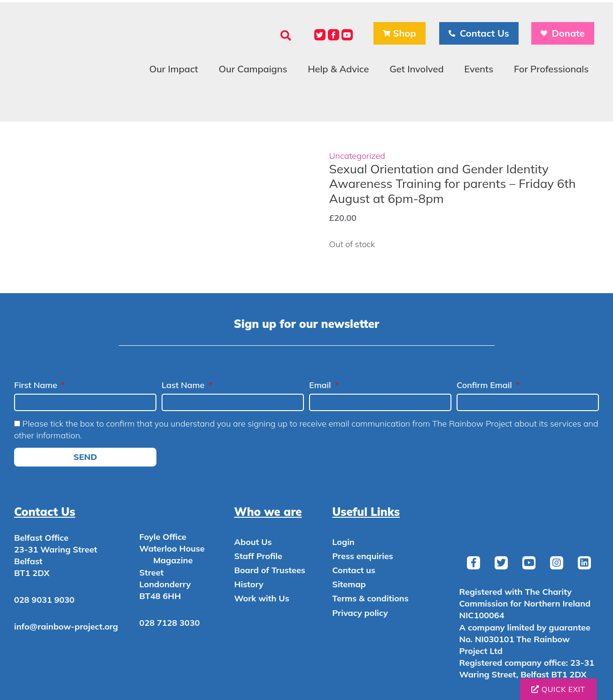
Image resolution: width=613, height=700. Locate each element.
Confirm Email (485, 385)
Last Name (184, 385)
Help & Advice (338, 69)
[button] (286, 35)
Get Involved (416, 69)
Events (479, 69)
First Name (37, 385)
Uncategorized (357, 156)
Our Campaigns (253, 69)
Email (321, 385)
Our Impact (174, 69)
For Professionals (551, 69)
